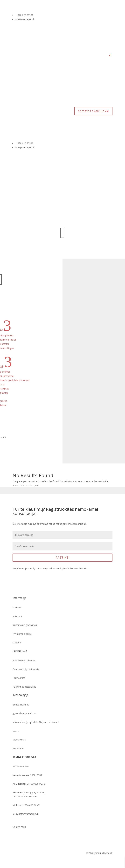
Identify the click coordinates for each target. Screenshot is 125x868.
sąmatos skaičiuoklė (93, 111)
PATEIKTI (62, 558)
